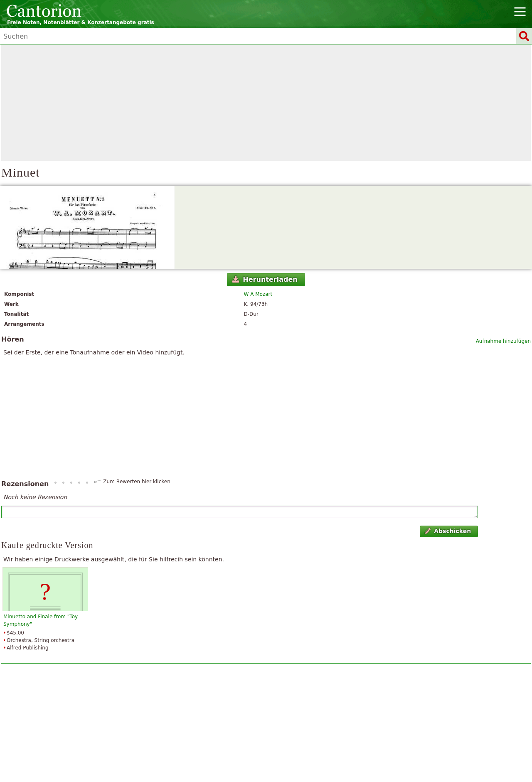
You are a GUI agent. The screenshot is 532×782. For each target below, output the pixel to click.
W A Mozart (258, 294)
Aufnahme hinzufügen (503, 341)
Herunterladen (265, 279)
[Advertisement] (266, 103)
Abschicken (448, 531)
